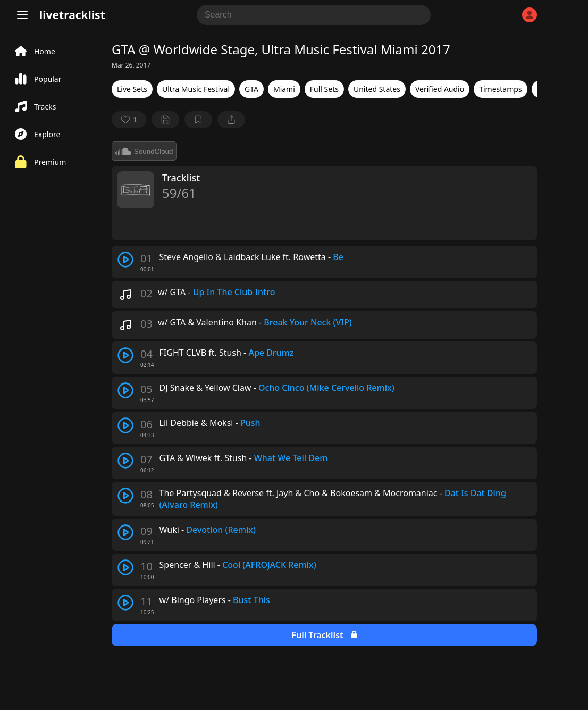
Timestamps (500, 89)
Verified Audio (440, 89)
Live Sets (132, 89)
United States (377, 89)
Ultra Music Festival (196, 89)
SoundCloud (144, 151)
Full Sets (324, 89)
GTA (251, 89)
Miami (284, 89)
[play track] (125, 260)
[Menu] (22, 15)
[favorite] (129, 120)
